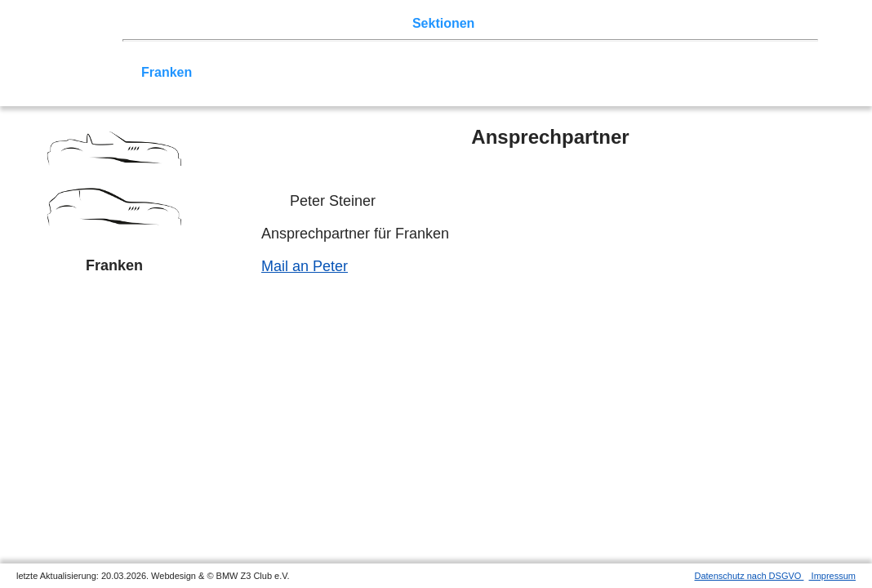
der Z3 (502, 23)
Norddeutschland (443, 57)
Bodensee (544, 72)
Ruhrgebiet (539, 57)
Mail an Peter (305, 266)
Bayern (434, 72)
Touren (278, 23)
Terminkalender (356, 23)
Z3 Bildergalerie (579, 23)
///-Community (757, 72)
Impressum (832, 576)
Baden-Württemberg (341, 72)
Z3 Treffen (216, 23)
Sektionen (443, 23)
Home (159, 23)
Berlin (234, 57)
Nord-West (174, 57)
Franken (167, 72)
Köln (597, 57)
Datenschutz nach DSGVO (750, 576)
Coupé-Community (641, 72)
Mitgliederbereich (732, 23)
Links (653, 23)
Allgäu (485, 72)
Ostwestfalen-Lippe (321, 57)
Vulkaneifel (713, 57)
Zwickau (645, 57)
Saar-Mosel (235, 72)
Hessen (779, 57)
